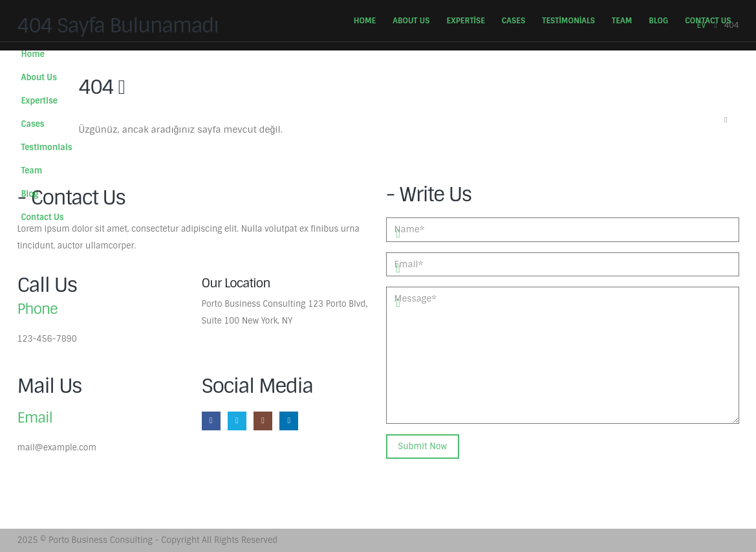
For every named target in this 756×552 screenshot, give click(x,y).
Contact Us (708, 21)
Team (622, 21)
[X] (237, 421)
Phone (38, 309)
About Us (411, 21)
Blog (658, 21)
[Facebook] (211, 421)
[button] (726, 120)
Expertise (465, 21)
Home (365, 21)
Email (35, 418)
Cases (513, 21)
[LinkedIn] (289, 421)
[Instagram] (263, 421)
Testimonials (568, 21)
